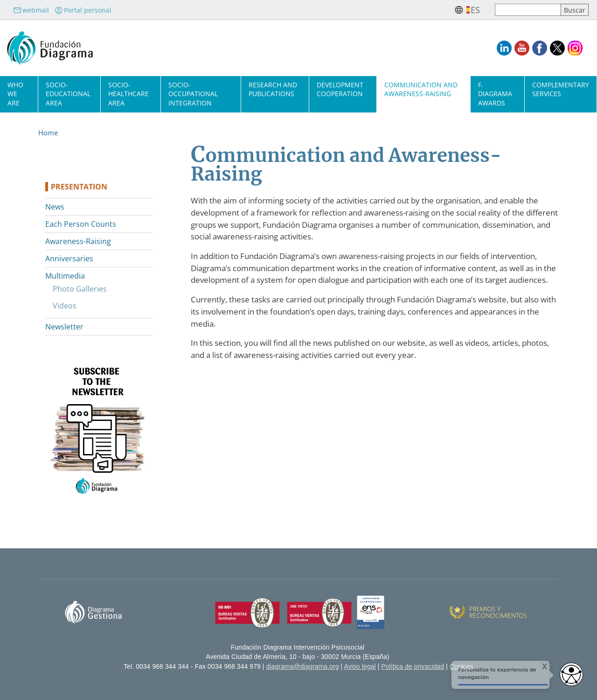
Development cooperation (340, 89)
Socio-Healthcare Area (128, 94)
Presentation (79, 187)
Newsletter (64, 327)
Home (48, 133)
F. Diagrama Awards (495, 94)
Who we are (15, 94)
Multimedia (65, 276)
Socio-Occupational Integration (193, 94)
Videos (65, 306)
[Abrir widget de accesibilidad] (571, 674)
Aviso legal (360, 667)
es (475, 10)
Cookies (462, 667)
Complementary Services (561, 89)
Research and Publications (273, 89)
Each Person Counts (81, 224)
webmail (31, 10)
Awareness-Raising (78, 241)
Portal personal (83, 10)
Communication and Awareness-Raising (421, 89)
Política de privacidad (413, 667)
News (55, 207)
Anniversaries (69, 259)
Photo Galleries (80, 289)
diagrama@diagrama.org (303, 667)
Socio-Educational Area (68, 94)
